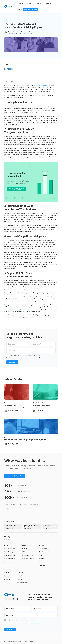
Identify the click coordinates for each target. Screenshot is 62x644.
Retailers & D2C (13, 19)
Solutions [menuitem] (25, 545)
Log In (20, 10)
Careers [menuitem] (19, 579)
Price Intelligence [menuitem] (10, 549)
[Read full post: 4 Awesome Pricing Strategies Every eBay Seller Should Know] (45, 392)
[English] (8, 540)
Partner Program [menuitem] (22, 583)
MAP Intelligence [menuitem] (10, 559)
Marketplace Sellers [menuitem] (28, 559)
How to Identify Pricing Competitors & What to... (49, 527)
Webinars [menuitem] (42, 565)
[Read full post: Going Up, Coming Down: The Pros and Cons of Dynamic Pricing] (17, 392)
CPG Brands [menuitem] (25, 552)
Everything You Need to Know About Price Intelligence (31, 527)
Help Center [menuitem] (8, 576)
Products (21, 3)
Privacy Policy (39, 358)
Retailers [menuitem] (24, 549)
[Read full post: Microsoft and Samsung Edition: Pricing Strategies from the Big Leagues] (31, 426)
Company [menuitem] (20, 573)
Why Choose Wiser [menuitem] (45, 552)
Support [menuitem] (7, 573)
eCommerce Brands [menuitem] (27, 555)
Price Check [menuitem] (8, 562)
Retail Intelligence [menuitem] (10, 552)
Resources (39, 3)
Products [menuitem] (7, 545)
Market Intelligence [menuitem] (10, 555)
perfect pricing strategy (41, 85)
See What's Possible (31, 10)
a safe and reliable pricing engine (19, 309)
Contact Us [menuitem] (8, 579)
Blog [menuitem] (40, 555)
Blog (6, 19)
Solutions (30, 3)
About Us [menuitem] (20, 576)
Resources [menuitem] (42, 545)
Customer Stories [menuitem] (44, 549)
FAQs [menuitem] (40, 562)
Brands (7, 437)
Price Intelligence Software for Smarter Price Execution (11, 527)
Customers (49, 3)
